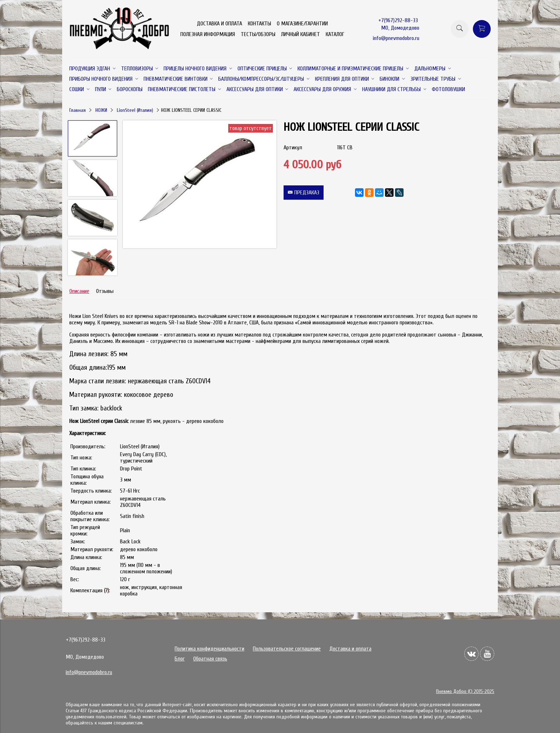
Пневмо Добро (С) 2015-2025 (465, 691)
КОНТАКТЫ (259, 24)
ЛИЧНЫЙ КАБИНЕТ (301, 34)
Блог (180, 659)
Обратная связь (210, 659)
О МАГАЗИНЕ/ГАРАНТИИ (302, 24)
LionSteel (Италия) (135, 110)
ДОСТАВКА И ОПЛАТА (219, 24)
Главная (77, 110)
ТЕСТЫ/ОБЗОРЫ (258, 34)
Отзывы (105, 291)
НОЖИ (101, 110)
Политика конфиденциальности (209, 649)
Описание (79, 291)
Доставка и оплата (350, 649)
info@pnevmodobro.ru (396, 38)
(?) (106, 590)
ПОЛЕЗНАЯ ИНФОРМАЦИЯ (208, 34)
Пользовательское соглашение (287, 649)
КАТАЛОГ (335, 34)
